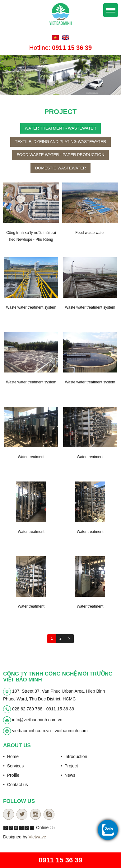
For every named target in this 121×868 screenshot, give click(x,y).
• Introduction (74, 757)
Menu (111, 10)
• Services (13, 766)
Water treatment (31, 457)
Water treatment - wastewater (61, 128)
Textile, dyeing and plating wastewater (61, 142)
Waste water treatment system (31, 307)
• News (68, 775)
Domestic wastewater (61, 168)
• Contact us (16, 785)
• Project (69, 766)
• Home (11, 757)
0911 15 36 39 (61, 860)
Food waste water (90, 233)
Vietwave (37, 837)
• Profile (11, 775)
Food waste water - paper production (61, 155)
